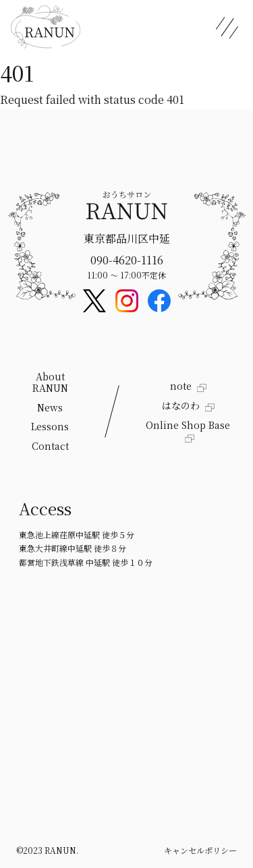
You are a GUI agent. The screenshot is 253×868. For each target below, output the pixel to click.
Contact (50, 446)
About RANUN (50, 382)
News (50, 407)
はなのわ (182, 405)
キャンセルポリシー (200, 850)
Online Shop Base (188, 425)
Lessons (50, 426)
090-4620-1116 (127, 260)
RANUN (60, 850)
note (182, 386)
